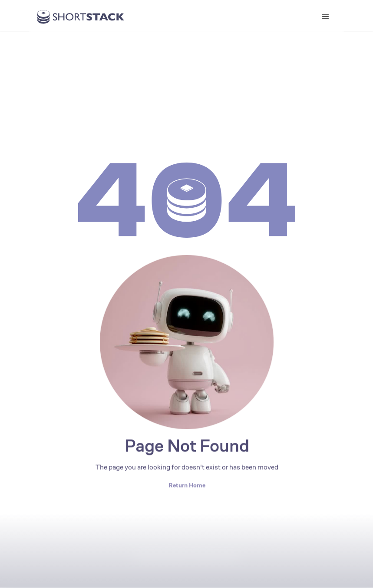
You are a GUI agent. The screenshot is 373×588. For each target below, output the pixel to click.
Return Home (186, 485)
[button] (326, 17)
